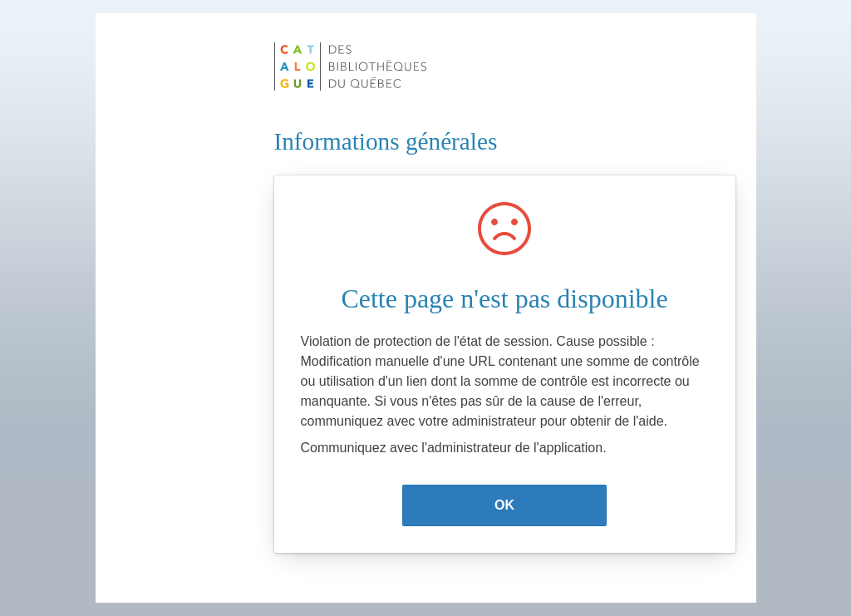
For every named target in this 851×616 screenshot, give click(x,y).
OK (504, 505)
